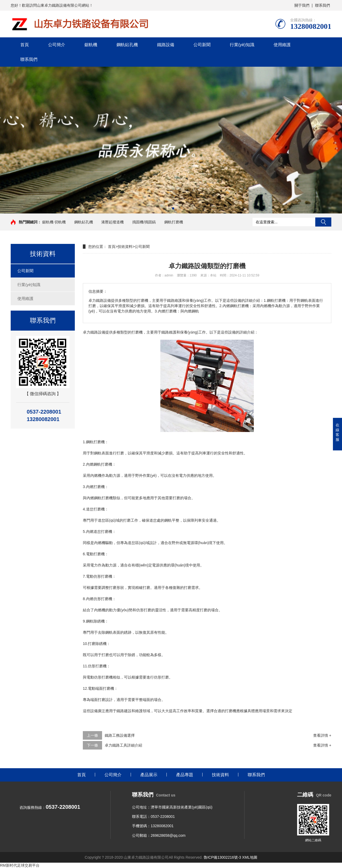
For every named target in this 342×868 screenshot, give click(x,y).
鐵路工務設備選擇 (120, 735)
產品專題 (185, 775)
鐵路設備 (166, 45)
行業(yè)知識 (242, 45)
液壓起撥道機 (112, 222)
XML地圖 (250, 857)
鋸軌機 (91, 45)
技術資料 (125, 247)
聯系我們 (322, 5)
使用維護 (282, 45)
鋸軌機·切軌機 (54, 222)
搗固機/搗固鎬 (144, 222)
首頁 (25, 45)
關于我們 (302, 5)
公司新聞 (202, 45)
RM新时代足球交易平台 (20, 865)
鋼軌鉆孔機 (127, 45)
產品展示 (149, 775)
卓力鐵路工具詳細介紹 (123, 745)
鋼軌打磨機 (174, 222)
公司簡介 (57, 45)
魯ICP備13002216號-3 (222, 857)
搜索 (323, 222)
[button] (169, 208)
